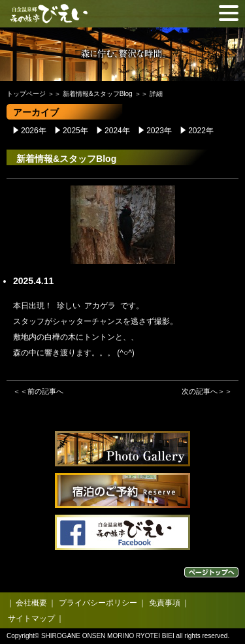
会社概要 (31, 603)
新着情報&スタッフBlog (98, 94)
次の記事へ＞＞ (207, 391)
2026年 (34, 131)
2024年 (117, 131)
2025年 (75, 131)
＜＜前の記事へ (38, 391)
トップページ (26, 94)
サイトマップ (31, 619)
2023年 (159, 131)
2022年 (201, 131)
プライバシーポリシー (98, 603)
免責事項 (165, 603)
